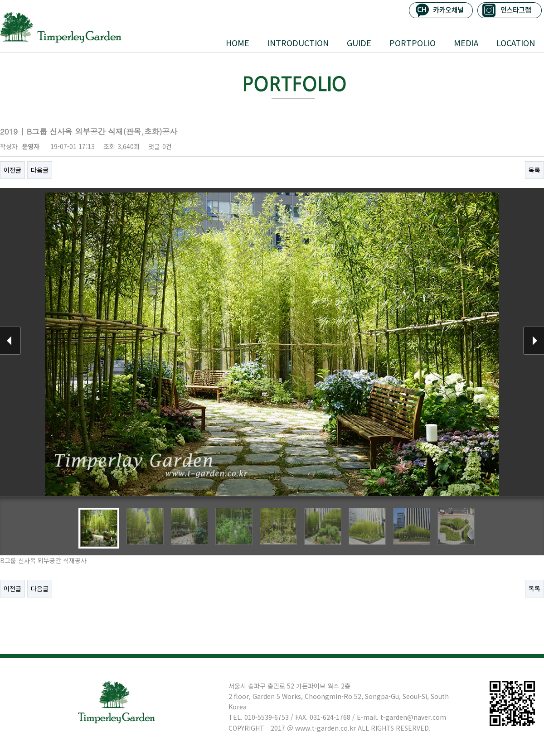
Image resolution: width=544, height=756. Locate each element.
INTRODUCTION (298, 43)
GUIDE (359, 43)
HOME (238, 43)
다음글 (40, 170)
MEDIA (466, 43)
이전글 (12, 170)
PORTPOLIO (413, 43)
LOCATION (516, 43)
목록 (534, 170)
